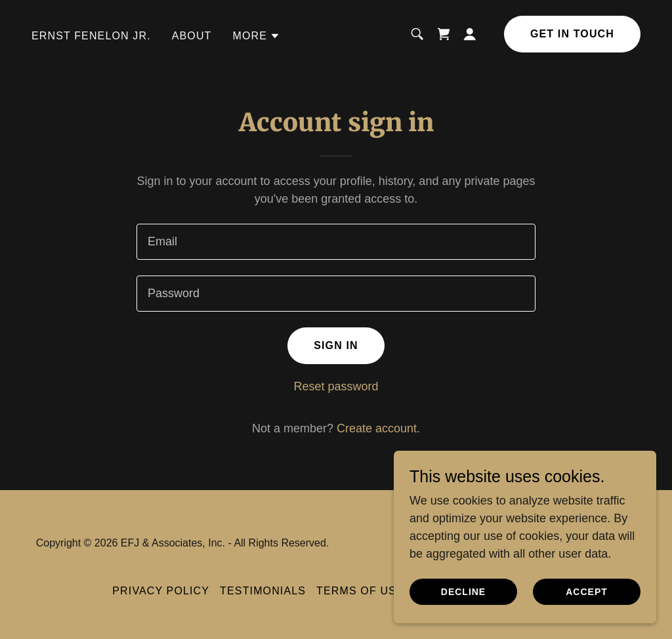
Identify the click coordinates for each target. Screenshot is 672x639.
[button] (257, 36)
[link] (444, 34)
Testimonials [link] (263, 591)
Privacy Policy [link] (161, 591)
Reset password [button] (336, 386)
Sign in (336, 345)
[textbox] (336, 242)
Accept (587, 592)
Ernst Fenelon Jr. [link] (91, 36)
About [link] (192, 36)
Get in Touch (572, 34)
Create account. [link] (378, 428)
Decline (463, 592)
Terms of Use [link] (360, 591)
